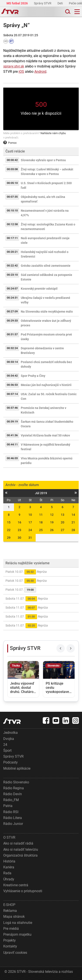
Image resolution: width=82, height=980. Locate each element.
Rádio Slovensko (16, 782)
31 (30, 538)
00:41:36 (12, 435)
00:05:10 (12, 183)
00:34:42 (12, 376)
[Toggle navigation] (77, 12)
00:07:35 (12, 197)
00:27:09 (12, 311)
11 (41, 515)
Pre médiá (11, 929)
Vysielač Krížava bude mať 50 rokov (45, 435)
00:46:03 (12, 458)
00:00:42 (12, 160)
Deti (60, 3)
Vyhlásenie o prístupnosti (23, 891)
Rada (7, 873)
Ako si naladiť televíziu (21, 849)
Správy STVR (43, 3)
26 (52, 530)
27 (63, 530)
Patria (8, 806)
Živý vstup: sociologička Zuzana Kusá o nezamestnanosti (48, 227)
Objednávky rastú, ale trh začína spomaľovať (43, 199)
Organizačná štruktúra (20, 855)
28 (73, 530)
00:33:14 (12, 362)
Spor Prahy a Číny (33, 376)
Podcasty (10, 762)
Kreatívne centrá (16, 885)
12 (52, 515)
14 (73, 515)
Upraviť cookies (15, 953)
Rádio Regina (14, 788)
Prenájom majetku (17, 934)
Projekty (10, 940)
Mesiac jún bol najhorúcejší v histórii (46, 385)
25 (41, 530)
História (9, 861)
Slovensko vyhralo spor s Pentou (43, 160)
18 (41, 522)
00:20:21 (12, 252)
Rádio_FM (11, 800)
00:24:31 (12, 298)
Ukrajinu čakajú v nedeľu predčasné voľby (45, 300)
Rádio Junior (13, 824)
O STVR (9, 837)
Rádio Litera (13, 818)
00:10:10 (12, 210)
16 (19, 522)
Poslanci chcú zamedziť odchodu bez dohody (46, 364)
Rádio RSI (11, 812)
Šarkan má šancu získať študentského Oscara (47, 424)
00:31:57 (12, 334)
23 (19, 530)
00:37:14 (12, 394)
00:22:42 (12, 266)
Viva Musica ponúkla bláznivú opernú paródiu (47, 461)
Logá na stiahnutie (18, 923)
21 (73, 522)
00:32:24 (12, 348)
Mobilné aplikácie (17, 768)
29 (9, 538)
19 (52, 522)
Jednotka (10, 733)
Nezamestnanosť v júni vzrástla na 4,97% (45, 213)
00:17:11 (12, 238)
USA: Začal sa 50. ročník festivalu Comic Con (49, 396)
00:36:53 (12, 385)
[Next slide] (71, 648)
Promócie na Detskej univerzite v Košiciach (44, 410)
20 (63, 522)
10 (30, 515)
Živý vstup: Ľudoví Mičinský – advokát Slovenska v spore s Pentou (47, 172)
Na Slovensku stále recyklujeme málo (47, 312)
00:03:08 (12, 169)
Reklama (10, 911)
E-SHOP (9, 905)
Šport (7, 751)
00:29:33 (12, 321)
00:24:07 (12, 288)
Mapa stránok (14, 917)
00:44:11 (12, 444)
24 (30, 530)
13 (63, 515)
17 (30, 522)
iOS (21, 72)
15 (9, 522)
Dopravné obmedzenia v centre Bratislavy (42, 351)
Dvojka (9, 739)
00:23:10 (12, 275)
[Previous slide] (61, 648)
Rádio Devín (13, 794)
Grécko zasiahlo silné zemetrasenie (46, 266)
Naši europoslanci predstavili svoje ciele (45, 240)
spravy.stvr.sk (14, 66)
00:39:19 (12, 422)
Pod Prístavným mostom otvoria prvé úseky (46, 337)
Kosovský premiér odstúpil (39, 289)
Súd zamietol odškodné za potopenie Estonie (46, 277)
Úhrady (9, 879)
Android (40, 72)
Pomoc (10, 143)
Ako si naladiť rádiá (18, 843)
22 (9, 530)
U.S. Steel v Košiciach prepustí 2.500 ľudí (46, 185)
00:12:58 (12, 224)
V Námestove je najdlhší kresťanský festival (45, 447)
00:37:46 (12, 408)
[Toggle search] (67, 12)
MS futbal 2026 (17, 3)
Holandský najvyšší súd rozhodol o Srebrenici (45, 254)
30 (19, 538)
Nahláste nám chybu (53, 133)
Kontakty (10, 946)
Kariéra (9, 867)
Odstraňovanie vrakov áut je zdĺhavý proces (46, 323)
